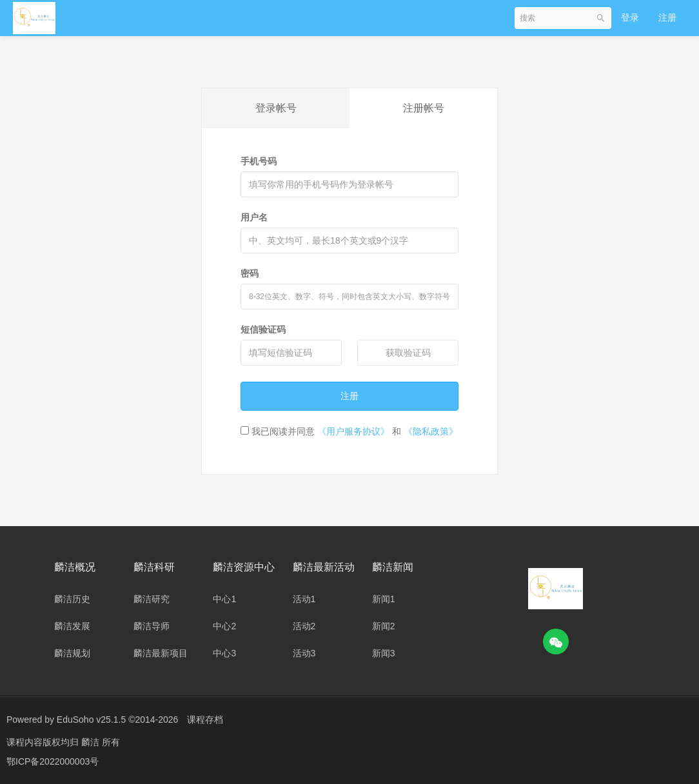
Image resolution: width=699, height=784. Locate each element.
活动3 (304, 653)
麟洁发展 (72, 626)
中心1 (224, 599)
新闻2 (384, 626)
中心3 (224, 653)
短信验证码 (263, 329)
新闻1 (384, 599)
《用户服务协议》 (353, 431)
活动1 (304, 599)
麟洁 (92, 742)
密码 (250, 273)
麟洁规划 (72, 653)
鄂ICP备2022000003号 (53, 761)
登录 (630, 17)
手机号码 (259, 161)
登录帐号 (276, 108)
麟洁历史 (72, 599)
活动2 (304, 626)
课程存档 (205, 720)
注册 (667, 17)
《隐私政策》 (431, 431)
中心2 (224, 626)
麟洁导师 (152, 626)
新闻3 (384, 653)
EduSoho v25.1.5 (91, 720)
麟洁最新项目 (161, 653)
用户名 (254, 217)
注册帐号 (424, 108)
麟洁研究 (152, 599)
